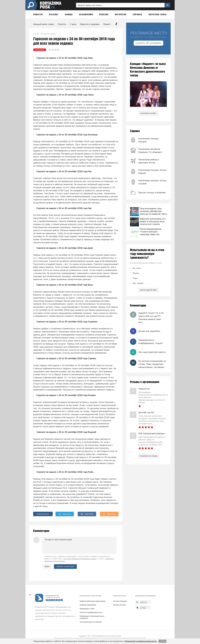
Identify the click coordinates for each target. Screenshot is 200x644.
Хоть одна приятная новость (152, 352)
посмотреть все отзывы (148, 456)
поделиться (65, 514)
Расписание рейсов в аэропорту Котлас (149, 161)
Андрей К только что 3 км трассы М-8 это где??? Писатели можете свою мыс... (151, 318)
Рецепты (62, 24)
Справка (135, 131)
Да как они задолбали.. (150, 331)
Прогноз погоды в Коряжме (152, 193)
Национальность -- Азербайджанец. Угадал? (151, 342)
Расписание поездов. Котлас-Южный (153, 172)
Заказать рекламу (119, 605)
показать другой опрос (148, 290)
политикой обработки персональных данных (80, 559)
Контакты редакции (120, 601)
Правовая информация (88, 605)
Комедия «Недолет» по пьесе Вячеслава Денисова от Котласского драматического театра (148, 70)
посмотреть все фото (148, 113)
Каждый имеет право (44, 24)
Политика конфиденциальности (91, 612)
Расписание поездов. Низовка (149, 140)
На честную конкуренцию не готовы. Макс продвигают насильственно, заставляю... (152, 364)
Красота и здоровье (90, 24)
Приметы (108, 24)
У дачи (73, 24)
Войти (47, 566)
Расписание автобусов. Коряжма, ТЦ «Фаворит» (150, 151)
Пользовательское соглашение (91, 622)
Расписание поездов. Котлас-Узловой (153, 182)
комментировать (43, 514)
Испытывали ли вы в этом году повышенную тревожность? (147, 254)
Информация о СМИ (87, 609)
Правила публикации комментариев (92, 601)
